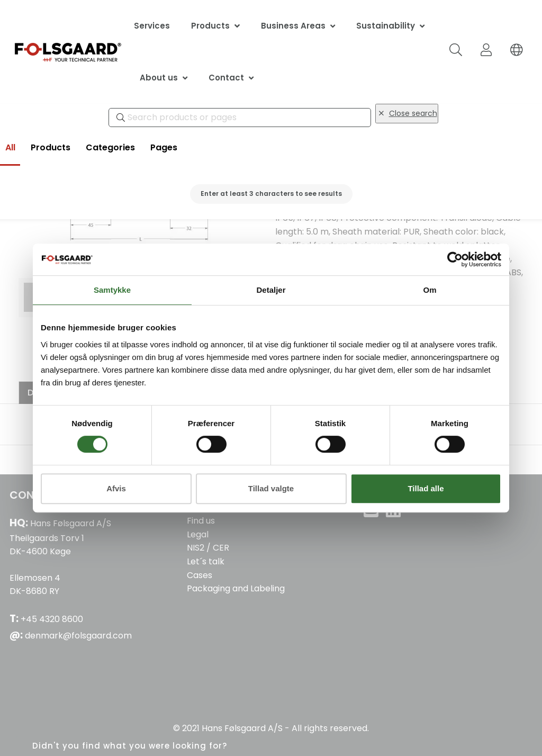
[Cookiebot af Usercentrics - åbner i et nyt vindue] (455, 259)
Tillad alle (426, 488)
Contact (226, 78)
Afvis (116, 488)
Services (152, 26)
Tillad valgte (271, 488)
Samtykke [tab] (112, 290)
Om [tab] (430, 290)
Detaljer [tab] (271, 290)
